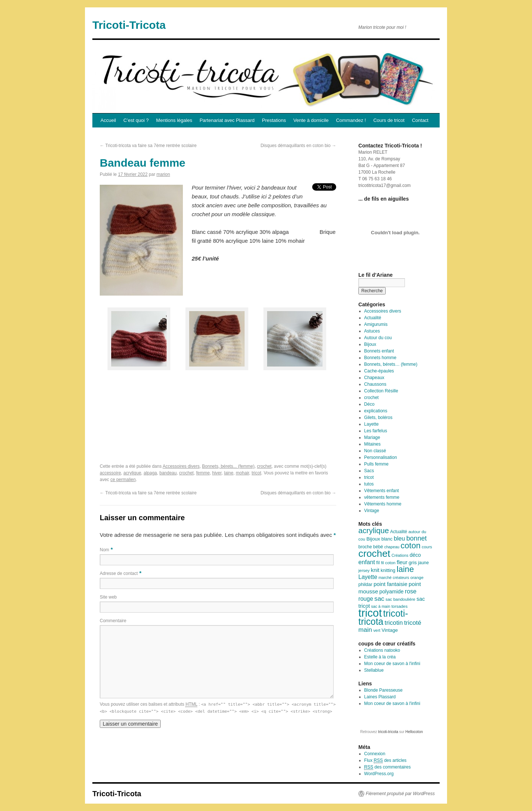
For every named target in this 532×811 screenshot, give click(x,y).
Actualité (373, 318)
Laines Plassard (380, 697)
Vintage (372, 511)
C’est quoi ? (136, 120)
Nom (104, 550)
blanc (387, 539)
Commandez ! (351, 120)
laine (229, 473)
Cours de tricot (389, 120)
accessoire (110, 473)
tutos (369, 484)
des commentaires (388, 767)
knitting (388, 570)
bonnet (417, 538)
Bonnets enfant (379, 351)
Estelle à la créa (380, 657)
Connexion (375, 754)
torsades (399, 606)
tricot (256, 473)
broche (365, 547)
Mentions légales (174, 120)
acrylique (132, 473)
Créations (400, 555)
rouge (366, 599)
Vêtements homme (383, 504)
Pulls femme (376, 464)
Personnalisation (381, 457)
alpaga (150, 473)
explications (376, 411)
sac (379, 599)
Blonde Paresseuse (383, 690)
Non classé (375, 451)
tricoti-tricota (383, 618)
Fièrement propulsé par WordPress (400, 794)
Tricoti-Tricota (129, 25)
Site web (108, 597)
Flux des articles (386, 761)
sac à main (381, 606)
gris (413, 563)
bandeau (168, 473)
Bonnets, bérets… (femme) (391, 364)
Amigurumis (376, 324)
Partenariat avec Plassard (227, 120)
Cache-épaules (379, 371)
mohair (242, 473)
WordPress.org (379, 774)
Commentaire (113, 621)
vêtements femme (382, 497)
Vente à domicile (311, 120)
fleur (402, 562)
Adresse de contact (119, 573)
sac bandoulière (401, 599)
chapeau (392, 547)
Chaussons (375, 384)
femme (203, 473)
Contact (420, 120)
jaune (423, 563)
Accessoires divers (181, 466)
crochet (264, 466)
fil (378, 563)
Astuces (372, 331)
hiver (217, 473)
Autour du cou (378, 338)
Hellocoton (414, 732)
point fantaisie (391, 584)
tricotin (394, 623)
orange (417, 577)
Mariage (372, 437)
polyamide (392, 592)
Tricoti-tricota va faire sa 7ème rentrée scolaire (148, 146)
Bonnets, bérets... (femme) (228, 466)
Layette (371, 424)
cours (427, 547)
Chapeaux (374, 378)
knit (375, 570)
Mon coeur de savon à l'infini (392, 664)
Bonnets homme (380, 358)
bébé (378, 547)
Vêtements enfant (382, 491)
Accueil (108, 120)
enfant (367, 562)
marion (163, 174)
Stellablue (374, 670)
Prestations (274, 120)
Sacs (369, 471)
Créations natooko (382, 650)
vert (377, 630)
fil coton (388, 563)
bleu (400, 538)
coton (410, 546)
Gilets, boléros (378, 418)
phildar (365, 585)
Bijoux (370, 344)
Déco (369, 404)
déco (415, 555)
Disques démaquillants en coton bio (298, 146)
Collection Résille (381, 391)
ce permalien (123, 480)
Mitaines (373, 444)
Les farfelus (376, 431)
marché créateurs (394, 577)
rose (411, 591)
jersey (364, 570)
